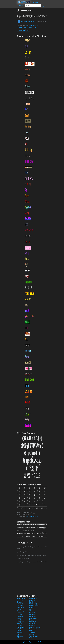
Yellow (33, 638)
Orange (21, 622)
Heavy (20, 616)
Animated (33, 598)
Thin (36, 28)
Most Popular (21, 598)
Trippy (20, 636)
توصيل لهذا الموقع (29, 642)
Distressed (21, 30)
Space (20, 632)
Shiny (32, 631)
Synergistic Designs (31, 25)
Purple (33, 624)
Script (20, 629)
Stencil (20, 634)
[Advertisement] (8, 36)
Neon (32, 620)
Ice (19, 618)
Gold (20, 613)
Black (20, 600)
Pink (20, 624)
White (20, 638)
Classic (20, 606)
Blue (32, 600)
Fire (31, 607)
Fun (19, 609)
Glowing (33, 611)
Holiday (33, 616)
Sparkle (33, 632)
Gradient (33, 613)
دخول (44, 6)
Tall (28, 30)
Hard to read (22, 28)
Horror (30, 28)
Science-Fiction (35, 627)
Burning (33, 602)
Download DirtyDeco (26, 21)
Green (32, 615)
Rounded (21, 627)
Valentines (34, 636)
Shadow (33, 629)
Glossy (20, 611)
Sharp (20, 631)
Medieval (33, 618)
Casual (20, 604)
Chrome (33, 604)
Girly (32, 609)
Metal (20, 620)
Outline (33, 622)
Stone (32, 634)
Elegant (21, 607)
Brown (20, 602)
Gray (19, 615)
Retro (32, 625)
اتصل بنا (38, 642)
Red (19, 625)
